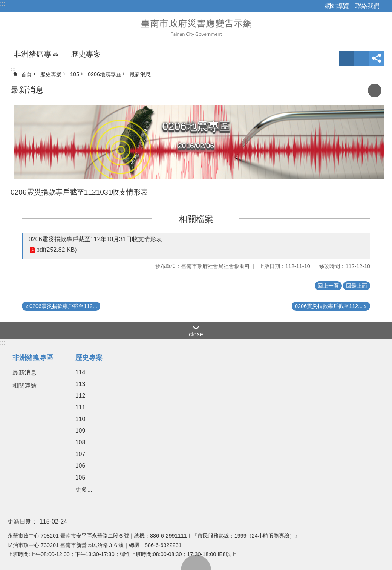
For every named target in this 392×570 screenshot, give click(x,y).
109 (80, 431)
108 (80, 442)
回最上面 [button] (357, 286)
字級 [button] (347, 58)
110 (80, 419)
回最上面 (196, 562)
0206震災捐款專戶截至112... (63, 306)
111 (80, 407)
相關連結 (24, 385)
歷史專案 (86, 54)
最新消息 (140, 74)
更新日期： (23, 522)
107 (80, 454)
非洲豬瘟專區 (36, 54)
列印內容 (375, 90)
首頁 (26, 74)
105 (75, 74)
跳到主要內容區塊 (4, 4)
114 (80, 372)
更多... (84, 490)
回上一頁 (328, 286)
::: (2, 4)
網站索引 (362, 58)
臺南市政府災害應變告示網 (196, 27)
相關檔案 (196, 219)
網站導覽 (337, 6)
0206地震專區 (104, 74)
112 (80, 396)
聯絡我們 (367, 6)
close (196, 334)
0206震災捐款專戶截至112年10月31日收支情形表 (95, 239)
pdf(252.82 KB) (57, 250)
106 (80, 466)
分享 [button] (377, 58)
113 (80, 384)
